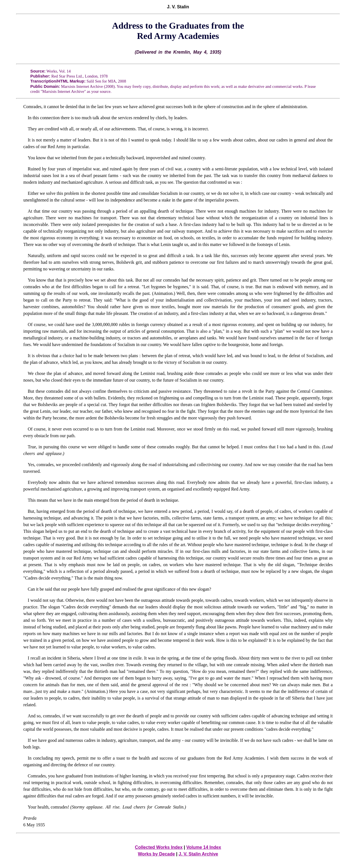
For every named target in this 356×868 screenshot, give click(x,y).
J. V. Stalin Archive (198, 854)
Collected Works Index (159, 847)
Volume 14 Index (204, 847)
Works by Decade (156, 854)
